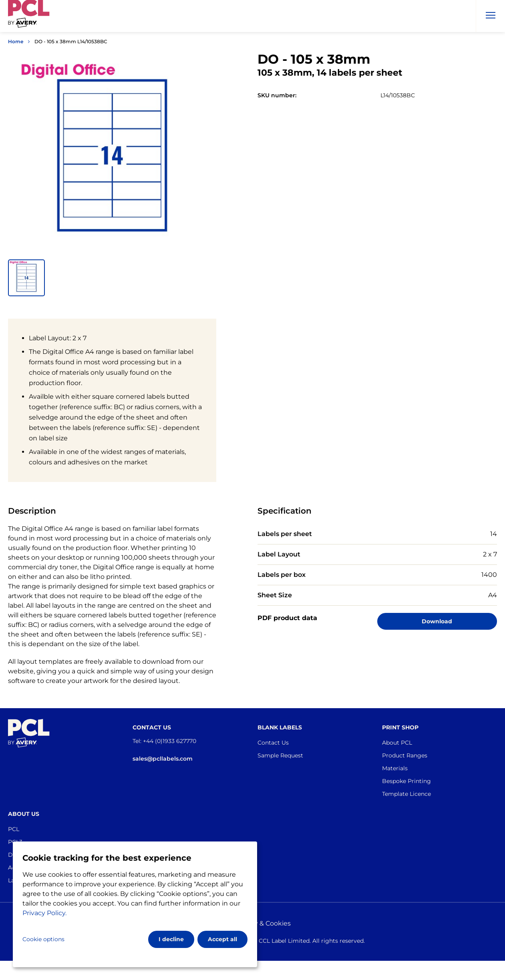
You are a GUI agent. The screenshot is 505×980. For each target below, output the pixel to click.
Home (16, 41)
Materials (395, 768)
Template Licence (406, 794)
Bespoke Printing (406, 781)
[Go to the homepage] (29, 17)
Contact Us (273, 743)
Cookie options (43, 939)
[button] (26, 278)
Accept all (222, 939)
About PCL (397, 743)
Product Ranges (405, 755)
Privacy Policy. (44, 913)
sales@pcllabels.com (163, 759)
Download (437, 621)
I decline (171, 939)
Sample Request (280, 755)
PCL (14, 829)
